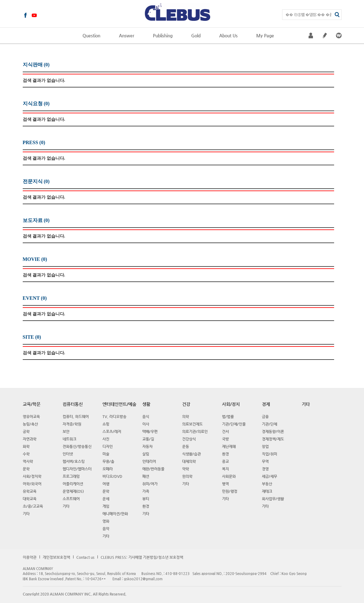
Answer (127, 35)
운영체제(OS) (73, 491)
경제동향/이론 (273, 431)
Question (91, 35)
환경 (146, 506)
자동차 (147, 446)
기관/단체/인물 (234, 424)
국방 (225, 439)
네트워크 (69, 439)
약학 (186, 469)
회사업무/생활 (273, 499)
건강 (186, 404)
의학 (186, 417)
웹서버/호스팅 (74, 461)
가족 (146, 491)
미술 (106, 454)
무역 (265, 461)
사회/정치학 (32, 476)
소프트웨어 (71, 499)
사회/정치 (231, 404)
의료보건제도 (192, 424)
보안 (66, 431)
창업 (265, 446)
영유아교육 (31, 417)
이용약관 (30, 557)
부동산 (267, 484)
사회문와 (229, 476)
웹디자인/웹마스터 (77, 469)
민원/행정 (230, 491)
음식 (146, 417)
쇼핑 (106, 424)
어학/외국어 (32, 484)
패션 (146, 476)
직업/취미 (269, 454)
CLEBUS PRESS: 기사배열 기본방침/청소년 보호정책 (142, 557)
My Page (265, 35)
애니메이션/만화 (115, 514)
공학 (26, 431)
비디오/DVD (112, 476)
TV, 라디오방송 (114, 417)
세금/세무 (269, 476)
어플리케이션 (73, 484)
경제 (266, 404)
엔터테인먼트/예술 (119, 404)
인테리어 (149, 461)
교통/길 (148, 439)
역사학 (28, 461)
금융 (265, 417)
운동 (186, 446)
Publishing (163, 35)
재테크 (267, 491)
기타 (26, 514)
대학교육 (30, 499)
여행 (106, 484)
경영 (265, 469)
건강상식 (189, 439)
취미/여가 (150, 484)
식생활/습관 (191, 454)
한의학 (187, 476)
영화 (106, 521)
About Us (228, 35)
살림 (146, 454)
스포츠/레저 (112, 431)
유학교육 (30, 491)
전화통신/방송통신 (77, 446)
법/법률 (228, 417)
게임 (106, 506)
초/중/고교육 (33, 506)
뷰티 (146, 499)
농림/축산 (30, 424)
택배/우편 (150, 431)
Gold (196, 35)
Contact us (85, 557)
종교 (225, 461)
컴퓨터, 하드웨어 (76, 417)
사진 (106, 439)
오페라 (108, 469)
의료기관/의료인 (195, 431)
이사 (146, 424)
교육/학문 (32, 404)
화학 (26, 446)
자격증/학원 (72, 424)
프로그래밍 (71, 476)
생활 (146, 404)
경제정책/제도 (273, 439)
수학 (26, 454)
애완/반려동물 (153, 469)
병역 (225, 484)
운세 (106, 499)
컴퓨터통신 (73, 404)
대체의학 (189, 461)
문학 (26, 469)
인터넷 (68, 454)
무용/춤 (108, 461)
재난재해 (229, 446)
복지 (225, 469)
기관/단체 (269, 424)
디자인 (108, 446)
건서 (225, 431)
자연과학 (30, 439)
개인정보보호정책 (56, 557)
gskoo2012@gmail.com (143, 579)
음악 (106, 529)
